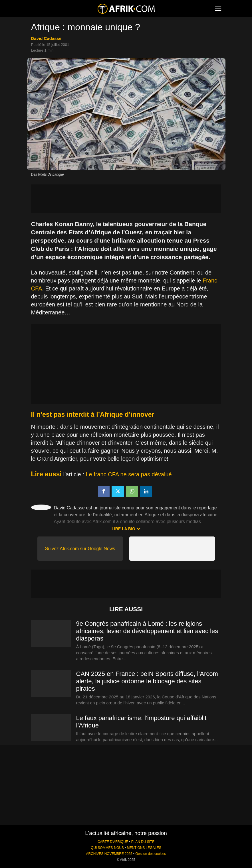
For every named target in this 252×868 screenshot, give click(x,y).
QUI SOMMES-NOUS (107, 848)
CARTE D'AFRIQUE (113, 842)
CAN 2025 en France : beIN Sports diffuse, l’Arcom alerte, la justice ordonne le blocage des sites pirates (147, 681)
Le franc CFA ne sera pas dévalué (129, 474)
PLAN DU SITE (143, 842)
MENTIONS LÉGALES (144, 848)
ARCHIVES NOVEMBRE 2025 (109, 854)
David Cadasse (46, 38)
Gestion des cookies (151, 854)
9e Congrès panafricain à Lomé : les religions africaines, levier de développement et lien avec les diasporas (147, 631)
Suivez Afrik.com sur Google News (80, 549)
